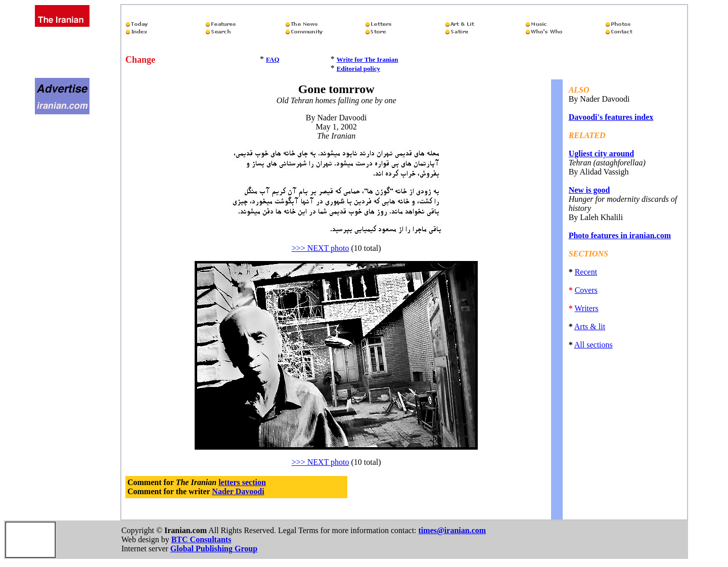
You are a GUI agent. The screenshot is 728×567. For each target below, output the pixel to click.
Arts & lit (590, 326)
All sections (594, 345)
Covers (586, 290)
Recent (586, 272)
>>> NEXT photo (321, 248)
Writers (586, 308)
